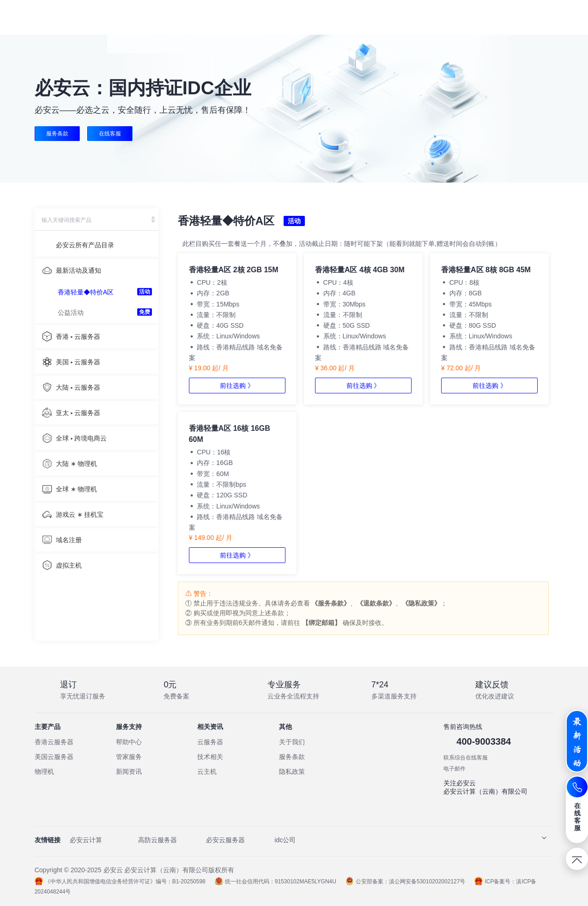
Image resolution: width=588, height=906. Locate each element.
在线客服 (110, 134)
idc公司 (285, 840)
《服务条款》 (331, 603)
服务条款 (57, 134)
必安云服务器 (225, 840)
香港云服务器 (54, 742)
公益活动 (71, 312)
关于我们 (292, 742)
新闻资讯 (129, 771)
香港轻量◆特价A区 (86, 292)
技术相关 (210, 757)
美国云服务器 (54, 757)
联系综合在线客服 (466, 758)
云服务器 (210, 742)
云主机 (207, 771)
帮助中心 (129, 742)
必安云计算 (86, 840)
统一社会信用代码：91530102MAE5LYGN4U (276, 882)
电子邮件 (455, 769)
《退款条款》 (376, 603)
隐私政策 (292, 771)
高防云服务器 (158, 840)
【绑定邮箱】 (321, 623)
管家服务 (129, 757)
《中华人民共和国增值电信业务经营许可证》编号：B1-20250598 (120, 882)
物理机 (44, 771)
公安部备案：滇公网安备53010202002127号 (405, 882)
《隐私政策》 (421, 603)
